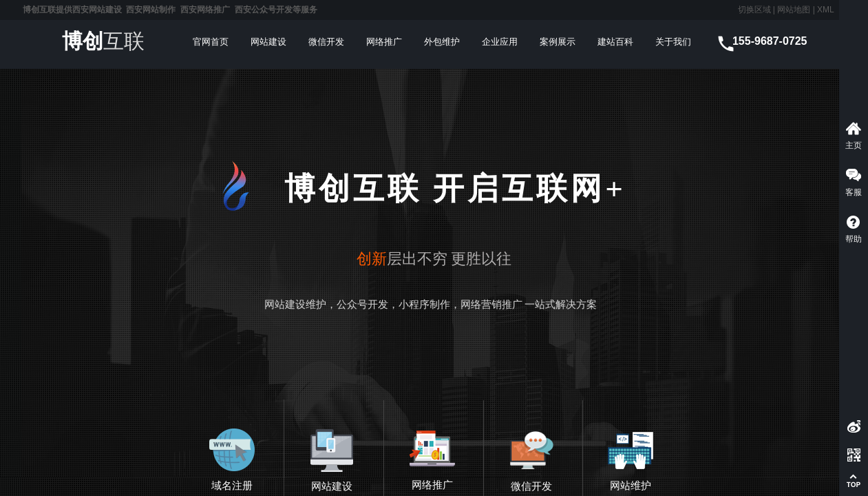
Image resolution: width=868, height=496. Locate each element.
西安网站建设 (97, 10)
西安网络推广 (205, 10)
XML (826, 10)
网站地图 (793, 10)
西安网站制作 (151, 10)
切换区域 (754, 10)
